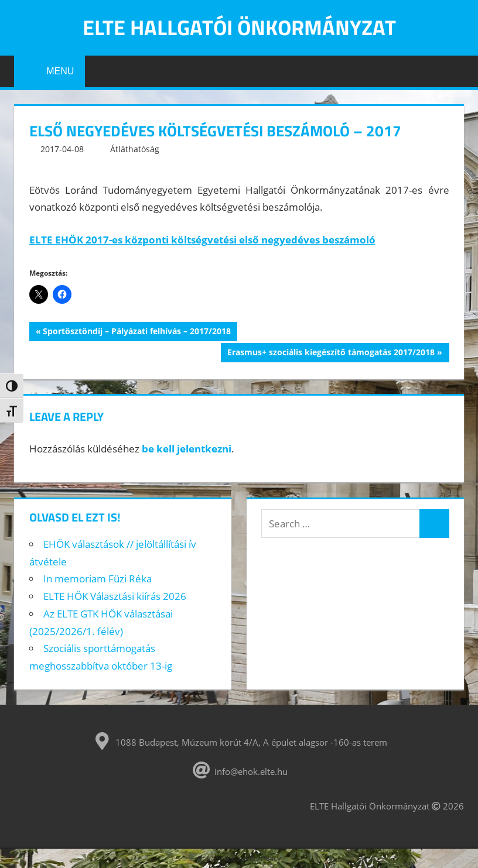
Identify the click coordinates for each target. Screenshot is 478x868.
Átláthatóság (135, 149)
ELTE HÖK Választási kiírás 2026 (115, 596)
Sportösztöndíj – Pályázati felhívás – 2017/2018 (136, 332)
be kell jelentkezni (187, 449)
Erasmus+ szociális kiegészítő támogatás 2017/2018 (331, 354)
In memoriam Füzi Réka (98, 579)
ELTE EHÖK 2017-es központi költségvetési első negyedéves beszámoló (202, 240)
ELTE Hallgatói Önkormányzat (239, 27)
